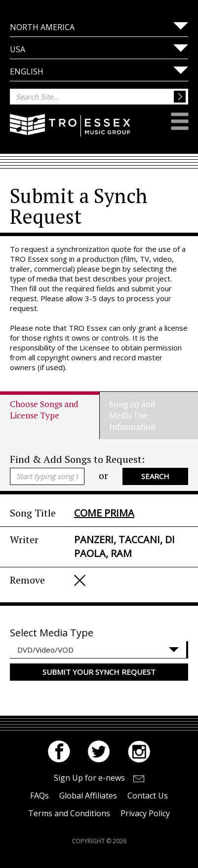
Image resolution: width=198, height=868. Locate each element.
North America (42, 27)
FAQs (40, 796)
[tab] (55, 415)
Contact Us (148, 796)
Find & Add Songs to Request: (77, 459)
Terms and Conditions (69, 813)
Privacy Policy (145, 813)
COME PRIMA (104, 513)
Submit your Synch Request (99, 672)
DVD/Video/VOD (45, 650)
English (27, 71)
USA (18, 49)
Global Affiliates (88, 796)
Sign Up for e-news (89, 778)
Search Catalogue (156, 478)
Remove (80, 580)
